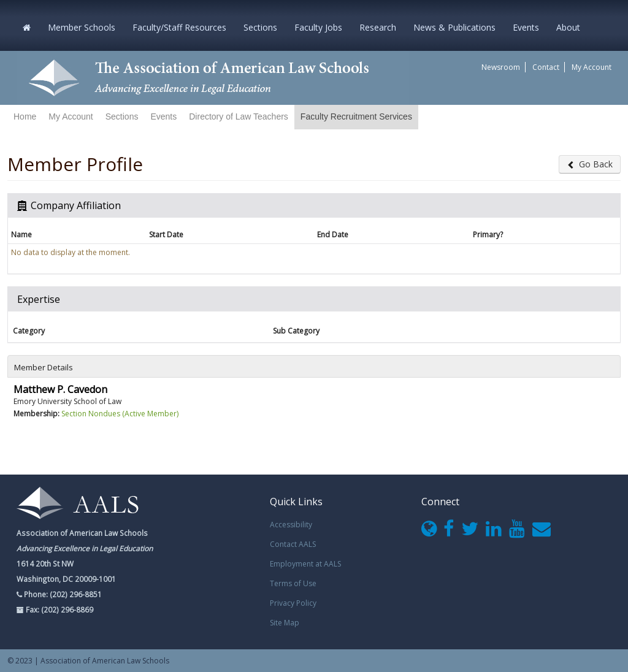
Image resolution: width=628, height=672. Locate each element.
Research (378, 27)
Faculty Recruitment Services (356, 116)
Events (526, 27)
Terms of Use (293, 583)
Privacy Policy (293, 603)
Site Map (285, 623)
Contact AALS (293, 544)
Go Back (590, 164)
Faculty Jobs (318, 27)
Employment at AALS (305, 564)
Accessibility (291, 525)
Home (25, 116)
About (568, 27)
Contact (546, 67)
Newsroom (501, 67)
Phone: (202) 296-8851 (62, 594)
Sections (260, 27)
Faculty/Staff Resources (179, 27)
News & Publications (454, 27)
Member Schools (82, 27)
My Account (592, 67)
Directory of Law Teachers (239, 116)
